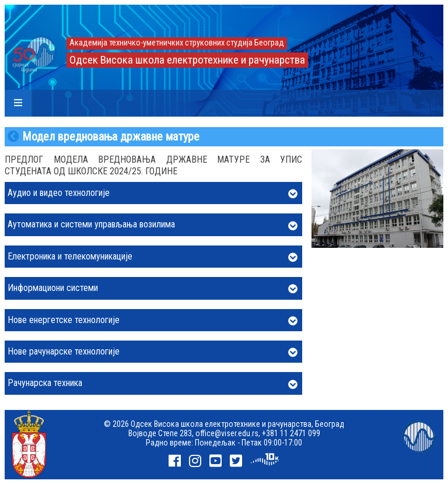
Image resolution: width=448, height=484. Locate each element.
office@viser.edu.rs (227, 433)
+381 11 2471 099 (291, 433)
